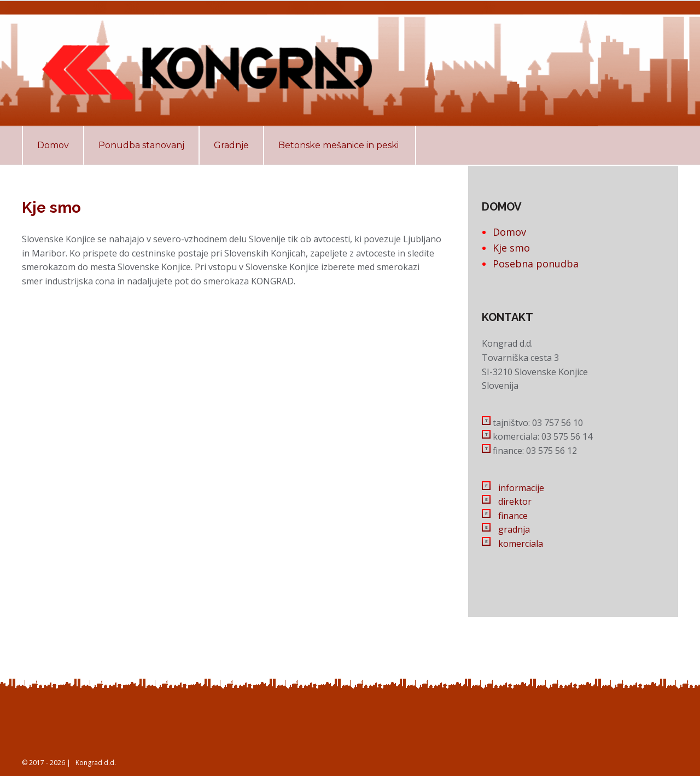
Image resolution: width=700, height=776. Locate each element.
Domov (509, 232)
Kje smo (511, 248)
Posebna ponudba (536, 264)
